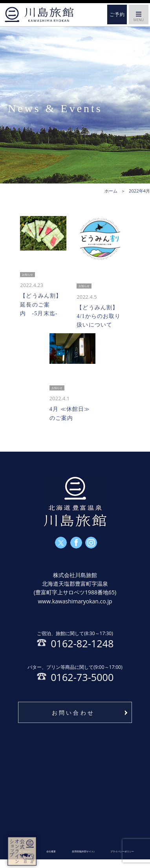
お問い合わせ (73, 721)
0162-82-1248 (75, 641)
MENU (139, 18)
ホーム (39, 15)
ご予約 (117, 15)
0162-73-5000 (75, 679)
